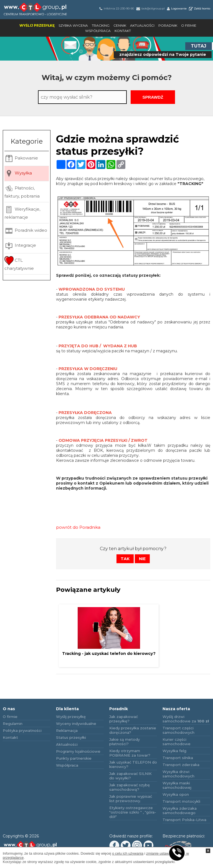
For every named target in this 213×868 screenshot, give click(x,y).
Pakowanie (21, 159)
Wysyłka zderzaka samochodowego (180, 810)
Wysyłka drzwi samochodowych (178, 774)
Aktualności (142, 25)
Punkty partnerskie (74, 758)
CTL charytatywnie (19, 264)
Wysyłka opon (176, 794)
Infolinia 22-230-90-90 (116, 8)
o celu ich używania (128, 853)
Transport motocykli (181, 801)
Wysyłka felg (174, 751)
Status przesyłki (71, 737)
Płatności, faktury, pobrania (22, 191)
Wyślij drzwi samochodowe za (186, 719)
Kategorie (27, 141)
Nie (142, 559)
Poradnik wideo (26, 231)
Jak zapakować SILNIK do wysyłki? (130, 776)
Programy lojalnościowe (78, 751)
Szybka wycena (73, 25)
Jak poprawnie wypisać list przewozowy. (131, 799)
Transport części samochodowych (178, 730)
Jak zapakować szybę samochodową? (130, 787)
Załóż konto (199, 8)
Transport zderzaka (181, 765)
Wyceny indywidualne (76, 724)
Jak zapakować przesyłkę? (124, 719)
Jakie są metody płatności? (125, 742)
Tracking (101, 25)
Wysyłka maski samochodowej (177, 785)
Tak (125, 559)
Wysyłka (18, 174)
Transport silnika (178, 758)
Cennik (120, 25)
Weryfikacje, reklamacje (22, 212)
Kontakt (123, 31)
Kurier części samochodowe (177, 742)
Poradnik (168, 25)
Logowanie (176, 8)
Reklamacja (67, 730)
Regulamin (13, 724)
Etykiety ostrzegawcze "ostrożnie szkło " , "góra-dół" (133, 812)
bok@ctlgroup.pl (150, 8)
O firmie (189, 25)
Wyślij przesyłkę (37, 25)
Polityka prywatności (22, 730)
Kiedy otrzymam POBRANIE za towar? (130, 753)
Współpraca (98, 31)
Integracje (20, 246)
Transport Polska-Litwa (184, 820)
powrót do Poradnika (78, 527)
